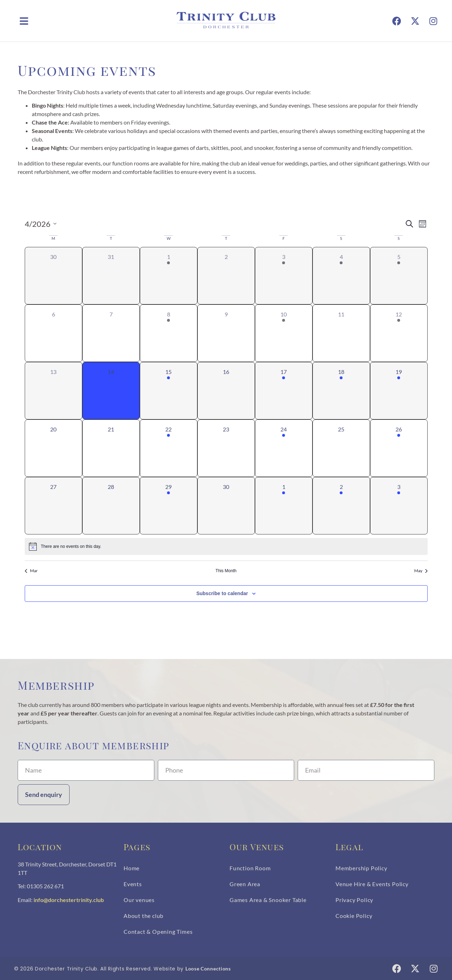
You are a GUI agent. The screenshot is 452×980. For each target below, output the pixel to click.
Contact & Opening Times (158, 931)
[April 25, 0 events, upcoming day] (341, 448)
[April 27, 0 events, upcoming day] (53, 506)
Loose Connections (208, 969)
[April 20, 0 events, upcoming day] (53, 448)
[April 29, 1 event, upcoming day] (169, 506)
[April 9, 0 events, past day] (226, 333)
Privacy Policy (354, 900)
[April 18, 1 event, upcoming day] (341, 391)
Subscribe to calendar (222, 593)
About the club (144, 916)
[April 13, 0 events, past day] (53, 391)
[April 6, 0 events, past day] (53, 333)
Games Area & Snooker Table (268, 900)
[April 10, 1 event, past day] (284, 333)
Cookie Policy (354, 916)
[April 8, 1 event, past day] (169, 333)
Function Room (250, 868)
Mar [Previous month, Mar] (31, 571)
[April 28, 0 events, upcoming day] (111, 506)
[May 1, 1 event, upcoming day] (284, 506)
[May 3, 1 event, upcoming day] (399, 506)
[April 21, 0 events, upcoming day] (111, 448)
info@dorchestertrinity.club (69, 900)
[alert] (226, 546)
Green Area (245, 884)
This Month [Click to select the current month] (226, 571)
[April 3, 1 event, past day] (284, 276)
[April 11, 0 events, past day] (341, 333)
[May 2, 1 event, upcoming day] (341, 506)
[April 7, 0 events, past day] (111, 333)
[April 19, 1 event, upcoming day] (399, 391)
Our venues (139, 900)
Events (133, 884)
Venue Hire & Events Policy (372, 884)
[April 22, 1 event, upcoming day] (169, 448)
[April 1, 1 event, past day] (169, 276)
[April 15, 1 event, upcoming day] (169, 391)
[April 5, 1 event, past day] (399, 276)
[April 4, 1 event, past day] (341, 276)
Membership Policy (361, 868)
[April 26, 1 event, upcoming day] (399, 448)
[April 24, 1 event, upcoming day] (284, 448)
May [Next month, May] (421, 571)
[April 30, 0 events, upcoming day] (226, 506)
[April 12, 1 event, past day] (399, 333)
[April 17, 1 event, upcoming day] (284, 391)
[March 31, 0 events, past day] (111, 276)
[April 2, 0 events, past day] (226, 276)
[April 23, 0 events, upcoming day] (226, 448)
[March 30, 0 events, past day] (53, 276)
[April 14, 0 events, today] (111, 391)
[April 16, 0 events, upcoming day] (226, 391)
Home (132, 868)
